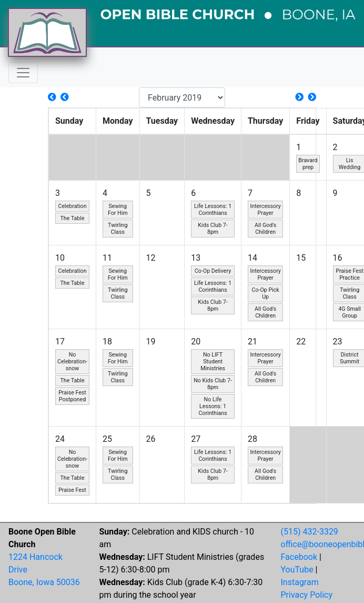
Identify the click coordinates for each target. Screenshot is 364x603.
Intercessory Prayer (265, 210)
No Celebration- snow (72, 362)
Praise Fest (72, 490)
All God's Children (265, 229)
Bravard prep (308, 164)
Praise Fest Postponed (72, 396)
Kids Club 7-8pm (213, 229)
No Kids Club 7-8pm (213, 384)
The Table (72, 218)
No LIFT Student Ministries (213, 362)
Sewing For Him (118, 210)
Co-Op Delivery (213, 271)
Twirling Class (118, 229)
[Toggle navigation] (23, 73)
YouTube (297, 570)
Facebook (299, 557)
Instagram (300, 582)
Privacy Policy (307, 595)
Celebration (72, 206)
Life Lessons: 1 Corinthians (213, 210)
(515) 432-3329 (310, 532)
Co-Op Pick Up (266, 293)
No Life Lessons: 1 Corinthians (213, 406)
